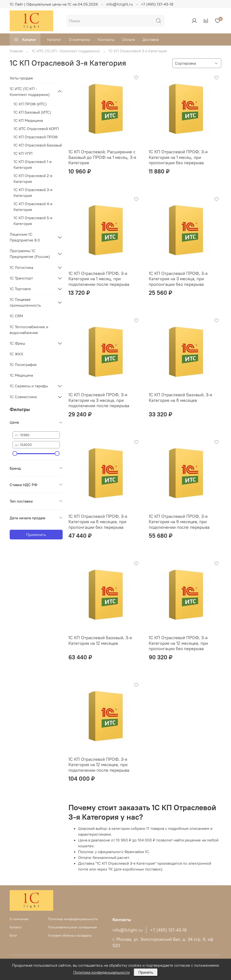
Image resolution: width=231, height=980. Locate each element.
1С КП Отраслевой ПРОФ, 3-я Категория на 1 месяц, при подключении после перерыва (99, 279)
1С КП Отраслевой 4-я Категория (33, 207)
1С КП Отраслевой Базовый (38, 145)
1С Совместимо (23, 397)
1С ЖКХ (16, 354)
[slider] (15, 453)
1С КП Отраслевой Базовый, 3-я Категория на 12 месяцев (100, 640)
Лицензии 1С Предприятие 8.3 (25, 237)
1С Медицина (21, 375)
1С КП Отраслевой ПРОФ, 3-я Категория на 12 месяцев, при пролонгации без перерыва (178, 643)
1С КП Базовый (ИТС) (32, 112)
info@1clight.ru (119, 4)
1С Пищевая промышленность (25, 302)
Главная (16, 51)
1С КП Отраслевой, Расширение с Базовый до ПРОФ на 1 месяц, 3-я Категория (102, 157)
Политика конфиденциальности (73, 919)
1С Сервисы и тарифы (29, 386)
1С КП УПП (23, 153)
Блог (13, 935)
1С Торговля (20, 289)
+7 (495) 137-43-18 (157, 4)
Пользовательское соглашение (72, 927)
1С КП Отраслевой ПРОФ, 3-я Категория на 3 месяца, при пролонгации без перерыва (178, 279)
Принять (146, 972)
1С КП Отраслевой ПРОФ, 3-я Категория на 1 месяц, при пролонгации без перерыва (178, 157)
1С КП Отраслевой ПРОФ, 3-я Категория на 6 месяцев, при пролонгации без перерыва (98, 522)
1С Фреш (17, 343)
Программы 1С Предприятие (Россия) (30, 254)
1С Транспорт (21, 278)
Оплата (128, 39)
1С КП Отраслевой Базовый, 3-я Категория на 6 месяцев (180, 397)
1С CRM (16, 316)
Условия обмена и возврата (70, 935)
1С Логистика (21, 267)
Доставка (151, 39)
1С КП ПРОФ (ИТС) (30, 104)
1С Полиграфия (23, 365)
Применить (36, 535)
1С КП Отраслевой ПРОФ (36, 137)
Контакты (106, 39)
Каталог (25, 39)
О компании (79, 39)
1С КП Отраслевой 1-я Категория (33, 164)
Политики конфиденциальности (101, 972)
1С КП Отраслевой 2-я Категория (33, 179)
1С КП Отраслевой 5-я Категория (33, 221)
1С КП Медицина (28, 120)
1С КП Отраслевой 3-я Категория (33, 193)
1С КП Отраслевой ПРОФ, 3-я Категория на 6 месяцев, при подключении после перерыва (179, 522)
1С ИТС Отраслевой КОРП (36, 129)
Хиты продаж (21, 78)
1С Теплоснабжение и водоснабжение (29, 330)
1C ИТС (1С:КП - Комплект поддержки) (66, 51)
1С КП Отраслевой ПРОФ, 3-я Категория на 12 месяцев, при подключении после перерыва (99, 765)
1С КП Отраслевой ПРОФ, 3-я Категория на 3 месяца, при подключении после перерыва (99, 400)
